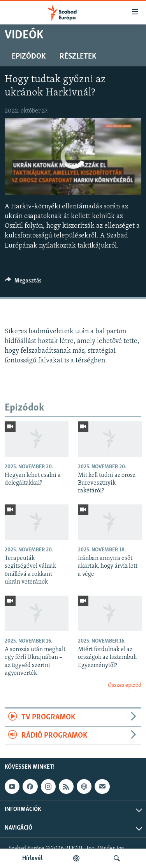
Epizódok (29, 57)
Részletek (78, 57)
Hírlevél (32, 858)
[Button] (23, 282)
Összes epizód (125, 685)
